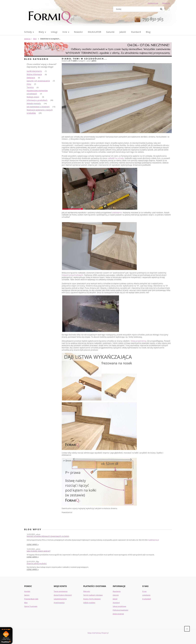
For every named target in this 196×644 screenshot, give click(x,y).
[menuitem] (31, 32)
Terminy (30, 87)
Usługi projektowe (119, 606)
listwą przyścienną (138, 341)
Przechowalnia (59, 603)
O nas (144, 591)
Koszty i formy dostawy (92, 599)
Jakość (115, 599)
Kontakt (27, 591)
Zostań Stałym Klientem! (63, 595)
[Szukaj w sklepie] (136, 9)
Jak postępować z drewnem (38, 107)
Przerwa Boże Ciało (31, 599)
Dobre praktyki (118, 614)
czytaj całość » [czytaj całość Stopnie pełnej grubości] (33, 569)
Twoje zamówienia (61, 591)
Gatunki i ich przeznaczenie (38, 81)
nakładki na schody (116, 158)
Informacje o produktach (37, 100)
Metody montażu (34, 103)
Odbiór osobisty (89, 603)
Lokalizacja (146, 595)
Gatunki (116, 595)
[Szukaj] (161, 9)
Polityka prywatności (120, 610)
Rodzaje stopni (33, 97)
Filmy (29, 84)
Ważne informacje (34, 74)
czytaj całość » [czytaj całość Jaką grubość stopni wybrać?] (33, 557)
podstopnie (117, 212)
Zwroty (27, 595)
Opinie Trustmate (31, 606)
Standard (116, 603)
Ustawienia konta (60, 599)
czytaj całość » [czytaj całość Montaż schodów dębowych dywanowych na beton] (33, 544)
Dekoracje (31, 78)
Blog (26, 603)
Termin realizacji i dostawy (93, 595)
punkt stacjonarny (34, 71)
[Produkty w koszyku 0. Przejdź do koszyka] (169, 9)
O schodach (147, 599)
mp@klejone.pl (153, 540)
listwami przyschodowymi (72, 275)
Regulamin (117, 591)
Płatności (87, 591)
